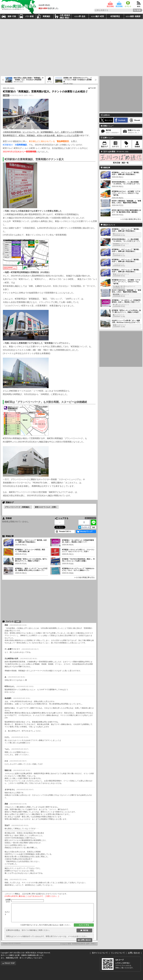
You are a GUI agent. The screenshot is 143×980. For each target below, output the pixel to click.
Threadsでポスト (65, 531)
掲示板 (86, 930)
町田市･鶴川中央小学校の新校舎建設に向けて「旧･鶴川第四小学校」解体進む (126, 211)
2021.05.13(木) (9, 88)
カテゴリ (115, 147)
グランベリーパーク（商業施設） (18, 507)
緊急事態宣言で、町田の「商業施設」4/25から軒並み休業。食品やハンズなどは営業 (41, 135)
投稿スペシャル (132, 131)
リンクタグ (92, 518)
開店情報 (110, 3)
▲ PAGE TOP (8, 963)
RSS (139, 3)
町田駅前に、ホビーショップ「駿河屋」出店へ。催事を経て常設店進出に (126, 173)
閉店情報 (119, 3)
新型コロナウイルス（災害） (46, 507)
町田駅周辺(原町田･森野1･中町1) (18, 95)
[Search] (138, 10)
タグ (126, 147)
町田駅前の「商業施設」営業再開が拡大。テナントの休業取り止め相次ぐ (45, 92)
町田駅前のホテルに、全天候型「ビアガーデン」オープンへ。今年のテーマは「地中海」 (126, 193)
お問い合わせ (86, 940)
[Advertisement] (27, 47)
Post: (93, 88)
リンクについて (118, 953)
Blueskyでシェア (86, 531)
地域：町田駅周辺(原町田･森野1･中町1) (82, 944)
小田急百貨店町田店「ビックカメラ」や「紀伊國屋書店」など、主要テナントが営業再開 (43, 132)
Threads (137, 120)
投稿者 (137, 147)
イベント (128, 3)
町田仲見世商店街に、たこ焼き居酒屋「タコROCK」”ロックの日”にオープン (126, 183)
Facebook (122, 120)
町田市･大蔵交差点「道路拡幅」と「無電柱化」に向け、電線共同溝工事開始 (126, 202)
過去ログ (104, 147)
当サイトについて (100, 953)
